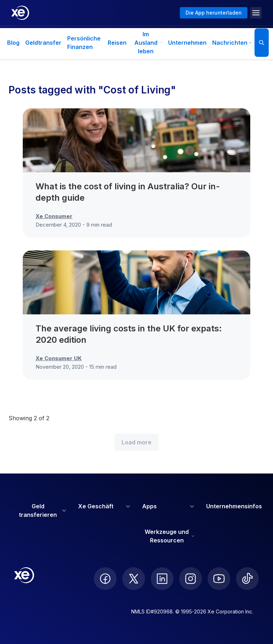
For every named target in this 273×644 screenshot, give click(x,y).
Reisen (117, 43)
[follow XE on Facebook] (105, 579)
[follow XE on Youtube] (219, 579)
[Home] (20, 13)
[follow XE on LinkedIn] (162, 579)
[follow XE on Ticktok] (247, 579)
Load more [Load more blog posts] (136, 442)
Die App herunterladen (214, 13)
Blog (13, 43)
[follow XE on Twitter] (134, 579)
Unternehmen (187, 43)
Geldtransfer (43, 43)
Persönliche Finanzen (84, 43)
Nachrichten (232, 43)
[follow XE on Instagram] (191, 579)
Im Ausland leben (148, 43)
